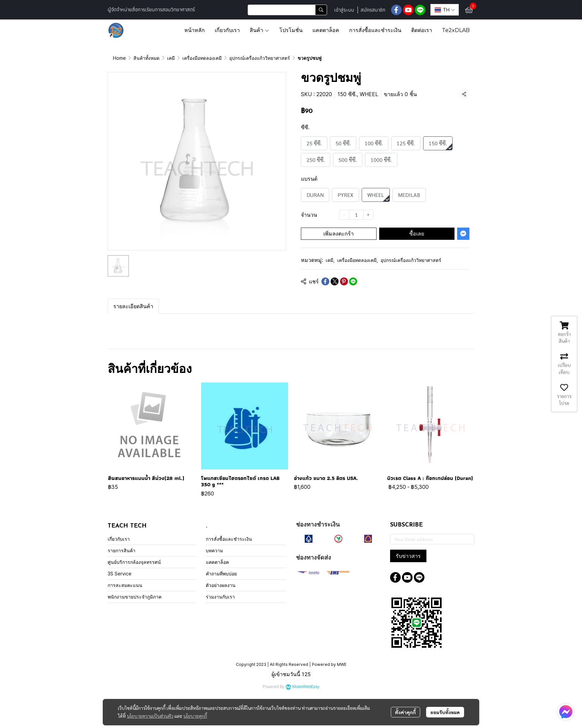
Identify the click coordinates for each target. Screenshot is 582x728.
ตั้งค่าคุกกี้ (405, 712)
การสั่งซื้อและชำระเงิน (229, 539)
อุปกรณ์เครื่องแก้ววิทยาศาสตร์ (260, 58)
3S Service (120, 574)
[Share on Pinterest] (344, 281)
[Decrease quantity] (344, 215)
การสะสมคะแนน (125, 585)
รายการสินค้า (122, 550)
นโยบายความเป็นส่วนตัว (150, 716)
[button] (287, 10)
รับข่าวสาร (408, 556)
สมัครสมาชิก (373, 10)
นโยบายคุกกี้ (195, 716)
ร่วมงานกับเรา (220, 597)
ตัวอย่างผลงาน (221, 585)
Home (119, 58)
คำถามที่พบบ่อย (221, 574)
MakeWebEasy (306, 687)
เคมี (171, 58)
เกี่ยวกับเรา (119, 539)
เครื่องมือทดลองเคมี (202, 58)
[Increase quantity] (368, 215)
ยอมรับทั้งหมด (445, 712)
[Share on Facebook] (325, 281)
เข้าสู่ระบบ (344, 10)
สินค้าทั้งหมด (146, 58)
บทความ (214, 550)
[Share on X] (335, 281)
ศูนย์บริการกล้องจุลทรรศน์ (134, 562)
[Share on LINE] (353, 281)
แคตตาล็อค (217, 562)
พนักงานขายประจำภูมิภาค (135, 597)
